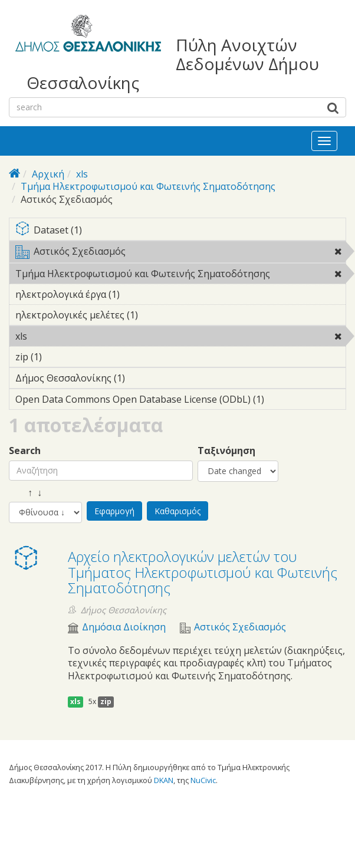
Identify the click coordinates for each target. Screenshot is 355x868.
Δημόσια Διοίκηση (124, 627)
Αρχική (48, 174)
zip (106, 701)
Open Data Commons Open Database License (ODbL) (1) (180, 401)
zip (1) (60, 357)
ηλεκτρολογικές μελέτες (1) (156, 315)
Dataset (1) (180, 231)
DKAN (164, 780)
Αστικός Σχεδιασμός (180, 254)
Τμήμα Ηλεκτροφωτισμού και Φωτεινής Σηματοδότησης (148, 186)
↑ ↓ (25, 493)
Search (25, 451)
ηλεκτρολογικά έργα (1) (138, 294)
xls (82, 174)
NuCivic (203, 780)
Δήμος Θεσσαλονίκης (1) (143, 378)
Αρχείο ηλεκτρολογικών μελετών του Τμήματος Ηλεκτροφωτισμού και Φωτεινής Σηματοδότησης (203, 572)
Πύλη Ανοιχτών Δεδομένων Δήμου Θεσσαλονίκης (173, 64)
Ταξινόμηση (226, 451)
